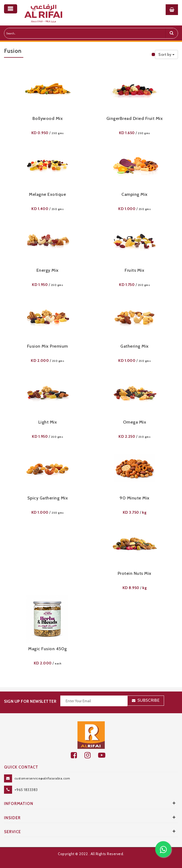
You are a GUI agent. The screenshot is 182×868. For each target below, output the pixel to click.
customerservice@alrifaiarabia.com (42, 778)
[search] (172, 33)
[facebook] (78, 755)
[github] (91, 755)
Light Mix (48, 422)
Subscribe (148, 700)
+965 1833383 (26, 790)
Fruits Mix (134, 270)
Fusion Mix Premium (48, 346)
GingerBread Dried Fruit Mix (135, 118)
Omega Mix (135, 422)
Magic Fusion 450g (48, 649)
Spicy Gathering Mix (48, 498)
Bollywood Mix (48, 118)
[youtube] (105, 755)
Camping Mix (135, 194)
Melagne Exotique (47, 194)
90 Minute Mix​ (135, 498)
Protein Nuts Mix (135, 573)
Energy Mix (48, 270)
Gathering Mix (135, 346)
